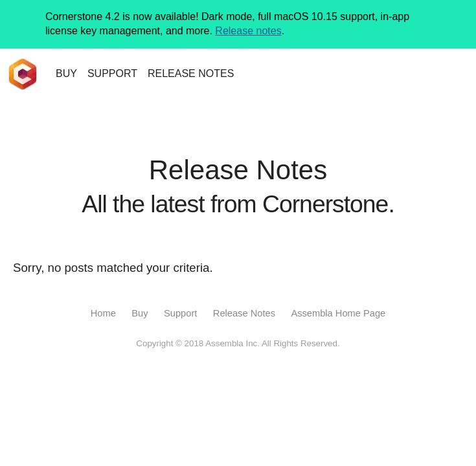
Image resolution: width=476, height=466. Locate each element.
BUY (66, 73)
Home (103, 313)
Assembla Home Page (338, 313)
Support (180, 313)
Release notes (248, 31)
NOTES (191, 73)
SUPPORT (112, 73)
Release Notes (244, 313)
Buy (140, 313)
